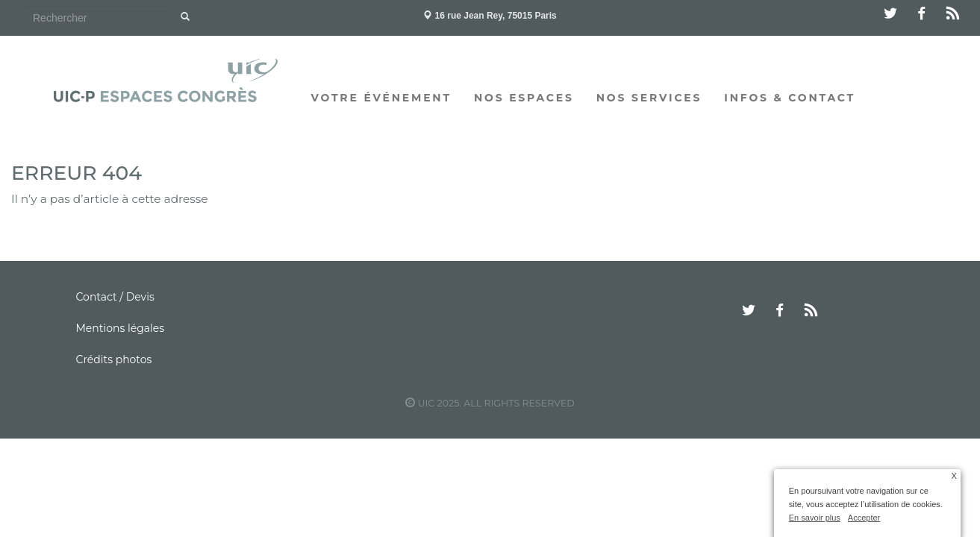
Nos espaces (524, 98)
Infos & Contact (790, 98)
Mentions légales (121, 328)
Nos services (649, 98)
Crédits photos (114, 359)
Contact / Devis (115, 297)
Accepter (864, 518)
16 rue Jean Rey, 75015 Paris (490, 16)
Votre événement (381, 98)
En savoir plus (815, 518)
